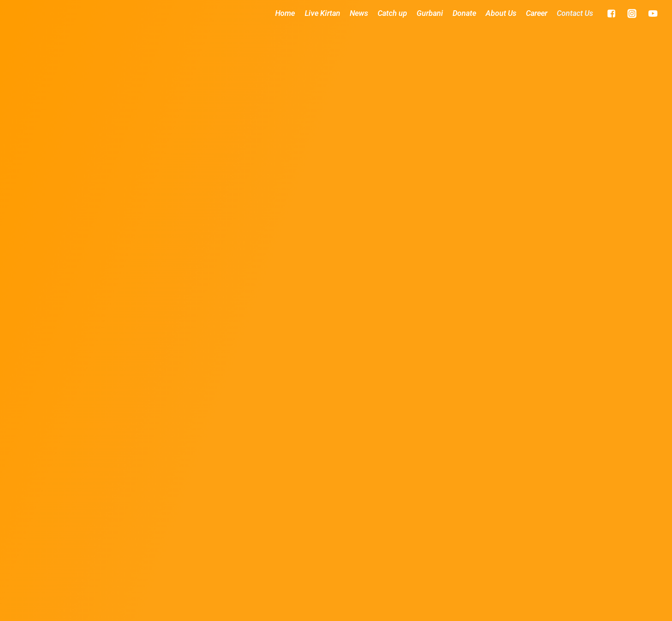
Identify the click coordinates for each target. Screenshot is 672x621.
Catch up (392, 13)
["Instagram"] (632, 13)
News (359, 13)
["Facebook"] (611, 13)
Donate (464, 13)
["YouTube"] (653, 13)
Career (537, 13)
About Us (501, 13)
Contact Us (575, 13)
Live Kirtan (322, 13)
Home (285, 13)
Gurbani (430, 13)
